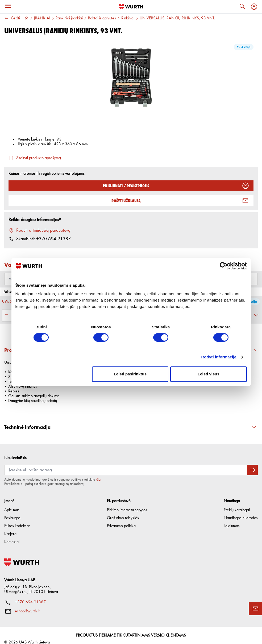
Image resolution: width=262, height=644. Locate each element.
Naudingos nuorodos (241, 511)
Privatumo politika (121, 519)
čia (98, 472)
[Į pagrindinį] (131, 7)
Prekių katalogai (237, 503)
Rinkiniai (128, 18)
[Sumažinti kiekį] (7, 315)
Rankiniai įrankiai (69, 18)
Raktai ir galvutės (102, 18)
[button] (131, 420)
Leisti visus (209, 374)
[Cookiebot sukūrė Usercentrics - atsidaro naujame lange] (224, 266)
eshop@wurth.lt (27, 604)
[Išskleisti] (256, 315)
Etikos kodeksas (17, 519)
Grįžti (12, 18)
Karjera (10, 527)
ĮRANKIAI (42, 18)
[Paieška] (242, 7)
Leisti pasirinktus (130, 374)
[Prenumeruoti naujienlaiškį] (252, 463)
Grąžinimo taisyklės (123, 511)
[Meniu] (8, 6)
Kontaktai (12, 535)
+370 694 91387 (30, 595)
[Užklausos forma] (255, 609)
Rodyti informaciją (219, 357)
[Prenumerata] (126, 463)
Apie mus (12, 503)
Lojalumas (232, 519)
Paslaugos (12, 511)
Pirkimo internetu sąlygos (127, 503)
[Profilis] (254, 7)
